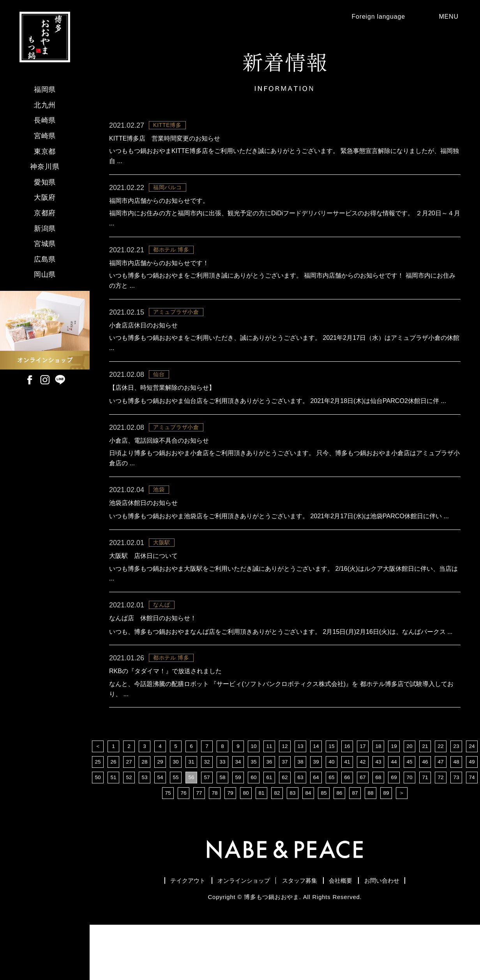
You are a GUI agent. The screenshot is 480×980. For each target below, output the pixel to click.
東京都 (45, 151)
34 (238, 815)
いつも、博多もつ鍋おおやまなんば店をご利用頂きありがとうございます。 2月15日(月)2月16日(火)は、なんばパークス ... (284, 676)
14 (316, 799)
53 (145, 830)
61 (269, 830)
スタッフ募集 (304, 934)
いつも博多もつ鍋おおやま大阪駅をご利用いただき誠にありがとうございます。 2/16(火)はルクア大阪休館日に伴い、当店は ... (284, 612)
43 (378, 815)
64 (316, 830)
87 (355, 846)
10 (254, 799)
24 (472, 799)
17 (363, 799)
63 (300, 830)
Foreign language (369, 19)
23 (456, 799)
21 (425, 799)
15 (332, 799)
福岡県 (45, 90)
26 (113, 815)
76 (184, 846)
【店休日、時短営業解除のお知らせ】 (162, 401)
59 (238, 830)
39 (316, 815)
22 (441, 799)
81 (261, 846)
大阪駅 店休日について (143, 594)
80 (246, 846)
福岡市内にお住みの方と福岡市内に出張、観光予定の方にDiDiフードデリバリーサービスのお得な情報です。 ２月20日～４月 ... (281, 227)
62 (285, 830)
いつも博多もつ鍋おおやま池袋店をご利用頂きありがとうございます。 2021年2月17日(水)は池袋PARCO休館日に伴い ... (282, 548)
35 (254, 815)
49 (472, 815)
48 (456, 815)
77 (199, 846)
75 (168, 846)
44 (394, 815)
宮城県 (45, 244)
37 (285, 815)
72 (441, 830)
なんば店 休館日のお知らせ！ (153, 658)
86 (339, 846)
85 (324, 846)
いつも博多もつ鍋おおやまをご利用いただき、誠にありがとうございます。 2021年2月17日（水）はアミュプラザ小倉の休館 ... (281, 355)
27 (129, 815)
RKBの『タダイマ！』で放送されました (165, 722)
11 (269, 799)
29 (160, 815)
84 (308, 846)
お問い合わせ (409, 934)
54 (160, 830)
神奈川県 (45, 167)
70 (409, 830)
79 (230, 846)
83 (293, 846)
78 (215, 846)
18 (378, 799)
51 (113, 830)
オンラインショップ (232, 934)
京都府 (45, 213)
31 (191, 815)
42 (363, 815)
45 (409, 815)
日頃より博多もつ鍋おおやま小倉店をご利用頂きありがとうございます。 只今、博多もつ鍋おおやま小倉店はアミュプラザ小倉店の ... (282, 484)
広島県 (45, 259)
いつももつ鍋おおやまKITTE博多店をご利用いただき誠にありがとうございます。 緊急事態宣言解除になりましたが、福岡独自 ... (285, 163)
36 (269, 815)
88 (371, 846)
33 (222, 815)
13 (300, 799)
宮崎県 (45, 136)
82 (277, 846)
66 (347, 830)
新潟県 (45, 229)
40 (332, 815)
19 (394, 799)
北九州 (45, 105)
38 (300, 815)
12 (285, 799)
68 (378, 830)
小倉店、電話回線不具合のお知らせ (159, 465)
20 (409, 799)
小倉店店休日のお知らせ (143, 337)
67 (363, 830)
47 (441, 815)
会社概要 (356, 934)
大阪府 (45, 197)
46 (425, 815)
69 (394, 830)
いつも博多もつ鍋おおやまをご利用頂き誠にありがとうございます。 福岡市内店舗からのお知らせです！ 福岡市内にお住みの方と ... (283, 291)
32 (207, 815)
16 (347, 799)
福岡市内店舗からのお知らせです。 (159, 208)
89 (386, 846)
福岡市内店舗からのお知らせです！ (159, 272)
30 (176, 815)
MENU (450, 19)
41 (347, 815)
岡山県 (45, 274)
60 (254, 830)
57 (207, 830)
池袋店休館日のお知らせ (143, 529)
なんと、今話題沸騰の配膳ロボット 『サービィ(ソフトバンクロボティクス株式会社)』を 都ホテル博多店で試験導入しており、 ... (282, 741)
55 (176, 830)
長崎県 (45, 120)
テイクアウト (161, 934)
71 (425, 830)
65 (332, 830)
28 (145, 815)
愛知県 (45, 182)
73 (456, 830)
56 (191, 830)
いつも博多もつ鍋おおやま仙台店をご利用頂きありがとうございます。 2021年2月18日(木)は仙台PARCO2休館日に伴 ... (284, 420)
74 (472, 830)
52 (129, 830)
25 (98, 815)
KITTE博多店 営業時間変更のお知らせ (165, 144)
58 (222, 830)
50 (98, 830)
